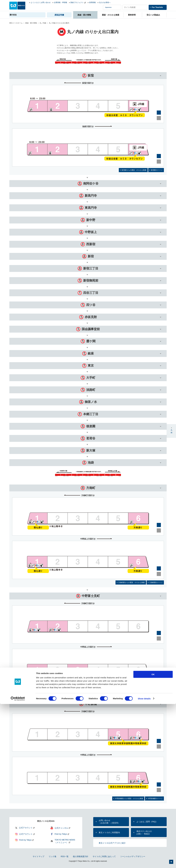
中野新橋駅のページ (155, 799)
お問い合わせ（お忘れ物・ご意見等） (109, 822)
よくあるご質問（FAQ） (147, 822)
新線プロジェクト (77, 2)
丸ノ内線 (43, 23)
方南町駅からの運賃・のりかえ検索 (131, 582)
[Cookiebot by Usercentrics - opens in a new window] (18, 863)
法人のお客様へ (105, 2)
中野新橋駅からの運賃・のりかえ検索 (129, 799)
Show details (144, 863)
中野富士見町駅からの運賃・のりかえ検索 (124, 690)
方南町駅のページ (156, 582)
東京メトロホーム (16, 23)
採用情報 (92, 2)
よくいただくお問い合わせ (41, 2)
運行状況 (13, 15)
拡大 (159, 113)
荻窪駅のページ (157, 170)
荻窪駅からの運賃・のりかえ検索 (134, 170)
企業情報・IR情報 (61, 2)
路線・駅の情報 (31, 23)
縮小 (159, 118)
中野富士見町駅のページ (153, 690)
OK (153, 838)
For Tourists (157, 7)
